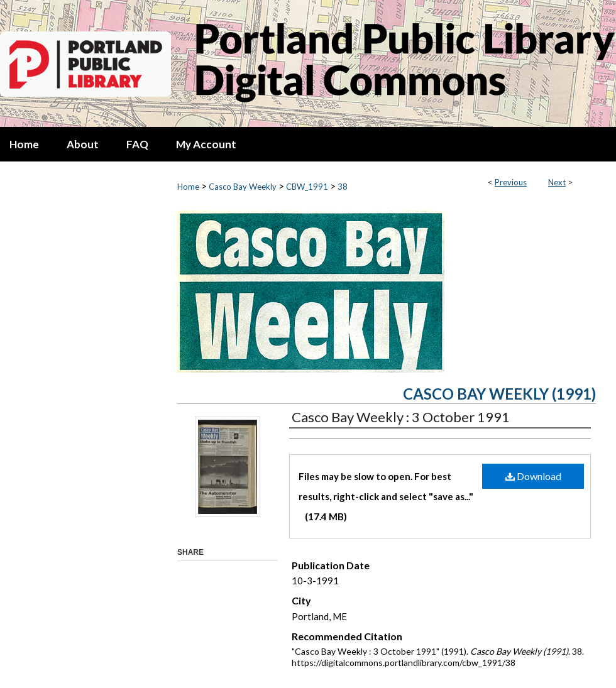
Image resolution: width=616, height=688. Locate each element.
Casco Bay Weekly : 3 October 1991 (401, 417)
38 (343, 187)
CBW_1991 (307, 187)
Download (533, 476)
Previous (511, 182)
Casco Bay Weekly (243, 187)
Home (188, 187)
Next (557, 182)
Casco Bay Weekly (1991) (499, 394)
